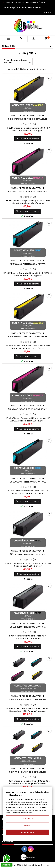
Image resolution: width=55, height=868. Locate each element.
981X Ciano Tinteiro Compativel (28, 264)
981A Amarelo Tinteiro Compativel (28, 337)
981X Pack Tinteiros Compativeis (28, 699)
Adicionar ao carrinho (28, 139)
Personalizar (28, 818)
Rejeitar (28, 825)
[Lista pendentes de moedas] (48, 13)
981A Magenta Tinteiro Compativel (28, 409)
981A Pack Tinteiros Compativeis (28, 772)
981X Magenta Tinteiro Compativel (28, 192)
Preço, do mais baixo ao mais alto (18, 62)
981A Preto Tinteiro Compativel (28, 627)
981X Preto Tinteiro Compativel (28, 554)
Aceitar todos (28, 832)
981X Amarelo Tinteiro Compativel (28, 119)
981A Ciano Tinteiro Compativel (28, 482)
